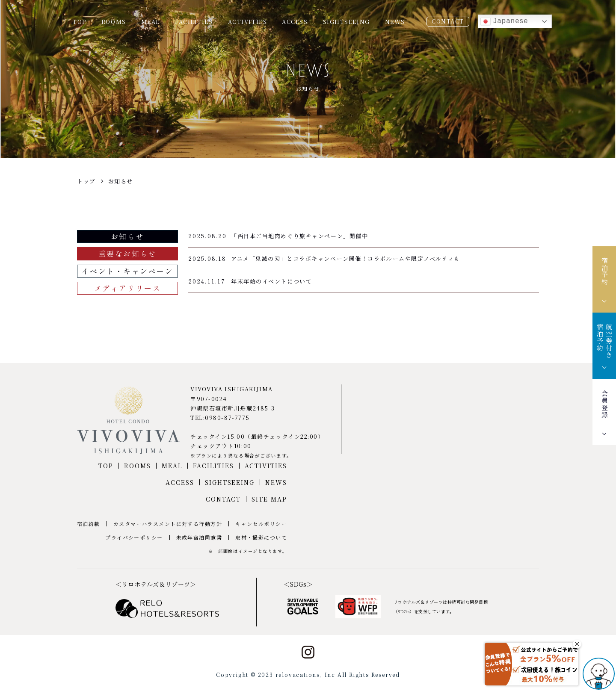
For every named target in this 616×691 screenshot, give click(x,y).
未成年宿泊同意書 (199, 537)
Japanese (504, 21)
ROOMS (114, 22)
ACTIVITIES (248, 22)
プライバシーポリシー (134, 537)
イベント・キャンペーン (127, 271)
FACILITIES (194, 22)
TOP (80, 22)
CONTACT (448, 21)
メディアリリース (127, 288)
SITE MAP (269, 499)
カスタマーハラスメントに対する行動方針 (168, 524)
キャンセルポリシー (261, 524)
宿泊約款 (89, 524)
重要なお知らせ (128, 253)
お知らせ (121, 181)
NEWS (395, 22)
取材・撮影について (261, 537)
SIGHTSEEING (346, 22)
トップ (86, 181)
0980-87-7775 (227, 418)
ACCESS (295, 22)
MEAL (151, 22)
